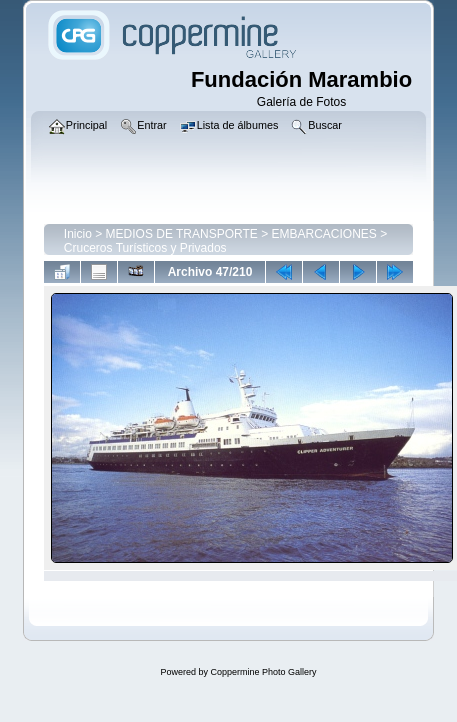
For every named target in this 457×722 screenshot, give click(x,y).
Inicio (78, 234)
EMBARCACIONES (323, 234)
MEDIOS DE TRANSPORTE (182, 234)
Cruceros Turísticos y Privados (145, 248)
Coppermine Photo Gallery (263, 672)
